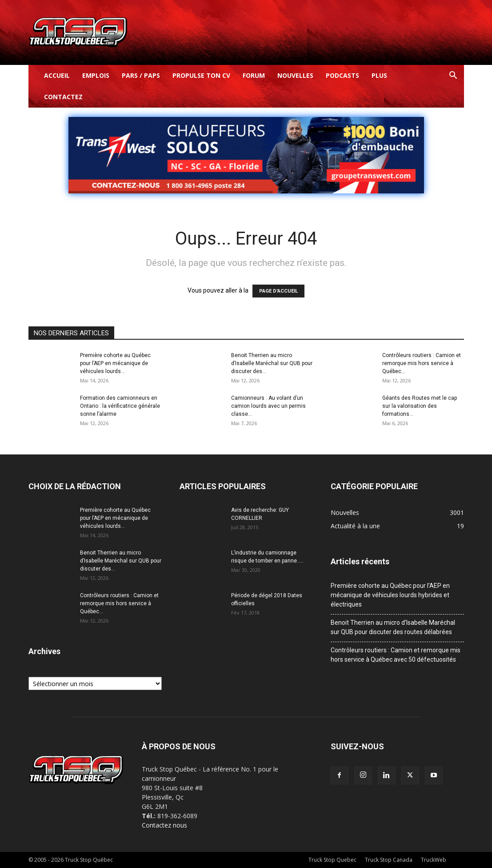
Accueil (57, 75)
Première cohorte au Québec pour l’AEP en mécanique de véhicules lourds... (115, 363)
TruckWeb (434, 860)
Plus (379, 75)
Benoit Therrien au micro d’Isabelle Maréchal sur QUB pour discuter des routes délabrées (393, 627)
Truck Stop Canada (389, 860)
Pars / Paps (141, 75)
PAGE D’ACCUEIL (278, 291)
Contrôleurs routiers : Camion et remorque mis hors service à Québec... (422, 363)
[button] (453, 76)
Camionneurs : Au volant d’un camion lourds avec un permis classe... (268, 406)
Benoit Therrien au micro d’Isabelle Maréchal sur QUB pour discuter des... (272, 363)
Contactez (63, 97)
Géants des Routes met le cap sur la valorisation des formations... (420, 406)
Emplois (96, 75)
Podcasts (342, 75)
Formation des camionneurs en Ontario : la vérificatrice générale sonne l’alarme (120, 406)
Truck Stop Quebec (332, 860)
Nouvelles (295, 75)
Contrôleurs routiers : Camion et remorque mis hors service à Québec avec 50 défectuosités (396, 655)
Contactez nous (164, 825)
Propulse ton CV (201, 75)
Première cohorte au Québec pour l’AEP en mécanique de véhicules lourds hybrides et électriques (390, 595)
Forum (254, 75)
